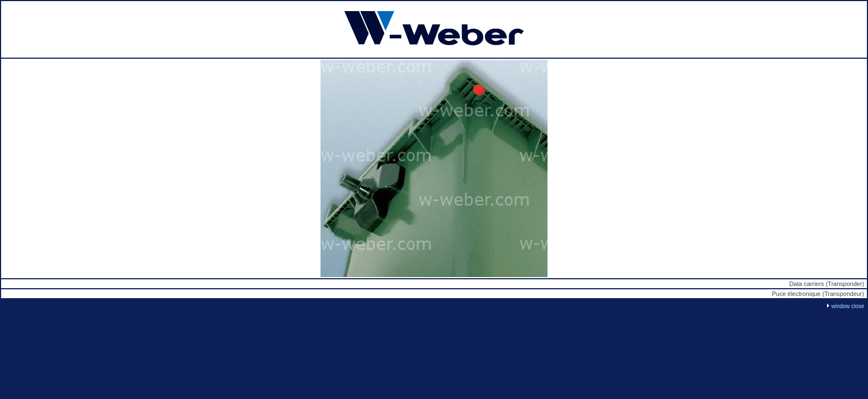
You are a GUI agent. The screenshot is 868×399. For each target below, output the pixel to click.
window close (848, 306)
